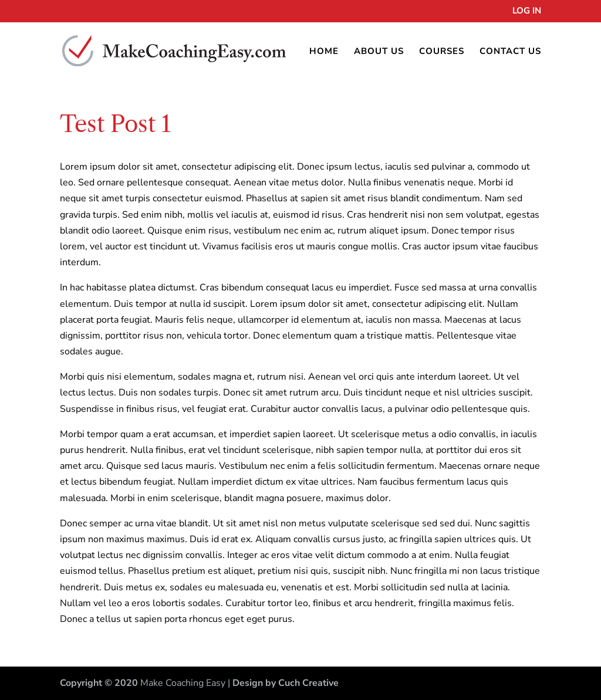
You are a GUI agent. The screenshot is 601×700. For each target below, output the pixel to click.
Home (324, 52)
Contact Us (510, 52)
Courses (442, 52)
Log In (527, 11)
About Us (379, 52)
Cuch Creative (308, 683)
